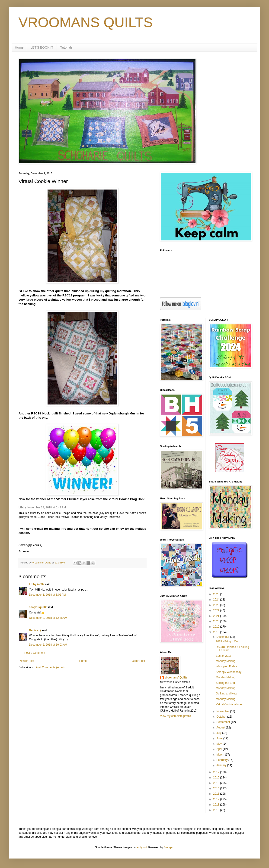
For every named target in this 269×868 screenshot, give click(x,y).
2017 (217, 772)
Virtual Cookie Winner (229, 704)
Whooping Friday (226, 666)
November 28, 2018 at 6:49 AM (47, 507)
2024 (217, 600)
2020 (217, 621)
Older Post (138, 661)
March (221, 755)
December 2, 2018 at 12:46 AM (48, 618)
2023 (217, 605)
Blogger (168, 847)
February (222, 760)
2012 (217, 799)
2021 (217, 616)
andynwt (142, 847)
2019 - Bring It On (227, 641)
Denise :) (35, 630)
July (219, 733)
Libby (22, 507)
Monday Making (226, 661)
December (223, 637)
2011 (217, 805)
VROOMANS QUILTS (86, 22)
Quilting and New (226, 694)
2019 (217, 627)
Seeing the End (225, 683)
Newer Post (27, 661)
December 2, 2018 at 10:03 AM (48, 645)
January (222, 765)
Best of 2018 (223, 656)
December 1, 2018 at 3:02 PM (47, 595)
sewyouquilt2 (38, 607)
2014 (217, 788)
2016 (217, 778)
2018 (217, 632)
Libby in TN (37, 584)
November (223, 711)
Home (19, 47)
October (222, 717)
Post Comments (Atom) (50, 667)
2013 (217, 794)
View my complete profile (175, 716)
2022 (217, 610)
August (221, 728)
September (224, 722)
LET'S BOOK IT (42, 47)
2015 (217, 783)
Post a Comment (35, 653)
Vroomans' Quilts (176, 678)
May (219, 744)
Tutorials (66, 47)
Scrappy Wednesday (229, 672)
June (220, 738)
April (219, 749)
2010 (217, 810)
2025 (217, 594)
